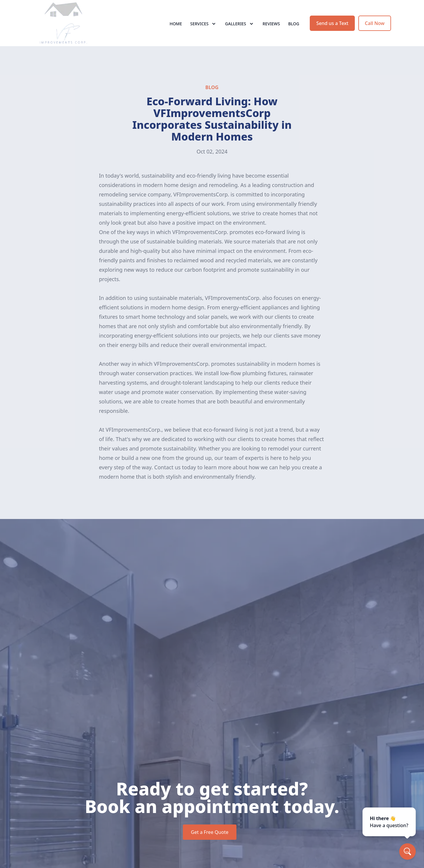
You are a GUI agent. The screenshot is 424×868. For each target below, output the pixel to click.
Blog (294, 26)
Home (176, 26)
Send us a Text (332, 26)
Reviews (271, 26)
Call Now (375, 26)
